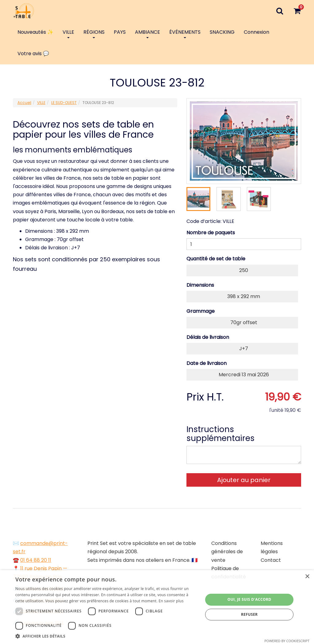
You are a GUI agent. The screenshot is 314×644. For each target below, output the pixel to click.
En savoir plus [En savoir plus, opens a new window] (171, 601)
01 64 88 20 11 (36, 560)
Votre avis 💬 (33, 54)
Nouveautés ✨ (35, 32)
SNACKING (222, 32)
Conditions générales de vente (227, 552)
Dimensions (200, 285)
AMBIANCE (147, 33)
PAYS (120, 32)
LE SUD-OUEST (64, 103)
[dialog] (157, 607)
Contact (271, 560)
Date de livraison (207, 363)
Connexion (257, 32)
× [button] (307, 577)
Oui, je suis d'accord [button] (249, 599)
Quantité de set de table (216, 259)
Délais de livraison (208, 337)
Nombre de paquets (211, 233)
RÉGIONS (94, 33)
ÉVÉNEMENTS (185, 33)
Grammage (201, 311)
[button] (106, 636)
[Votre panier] (297, 11)
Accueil (24, 103)
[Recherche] (280, 11)
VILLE (68, 33)
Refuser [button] (249, 614)
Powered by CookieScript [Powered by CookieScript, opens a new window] (287, 641)
